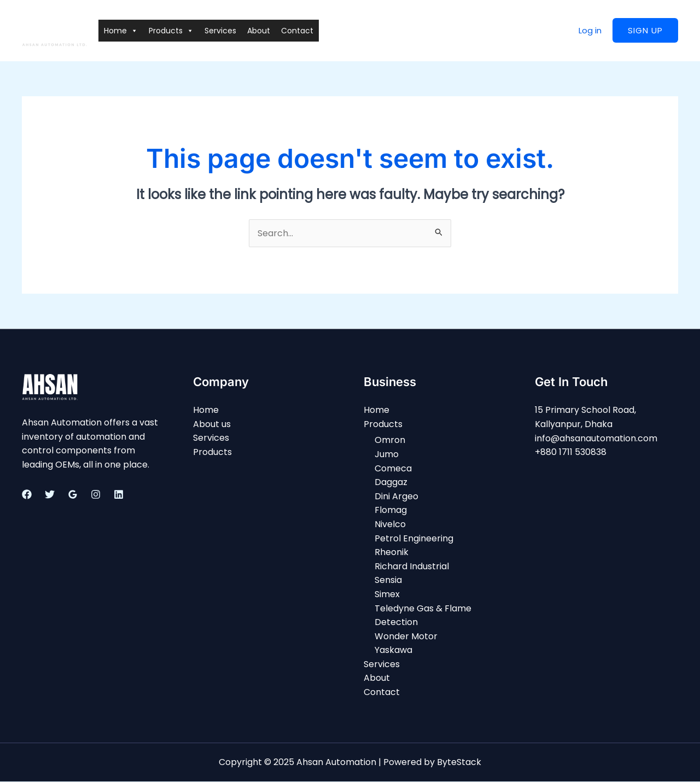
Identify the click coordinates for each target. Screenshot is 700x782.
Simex (387, 594)
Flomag (391, 510)
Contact (297, 31)
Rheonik (392, 553)
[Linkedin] (119, 494)
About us (212, 424)
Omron (390, 440)
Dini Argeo (396, 496)
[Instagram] (96, 494)
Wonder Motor (406, 636)
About (259, 31)
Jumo (387, 454)
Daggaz (391, 483)
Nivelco (390, 524)
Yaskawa (393, 650)
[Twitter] (50, 494)
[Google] (73, 494)
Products (171, 31)
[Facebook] (27, 494)
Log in (590, 30)
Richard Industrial (412, 566)
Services (220, 31)
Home (121, 31)
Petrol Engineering (414, 538)
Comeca (393, 468)
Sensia (388, 580)
